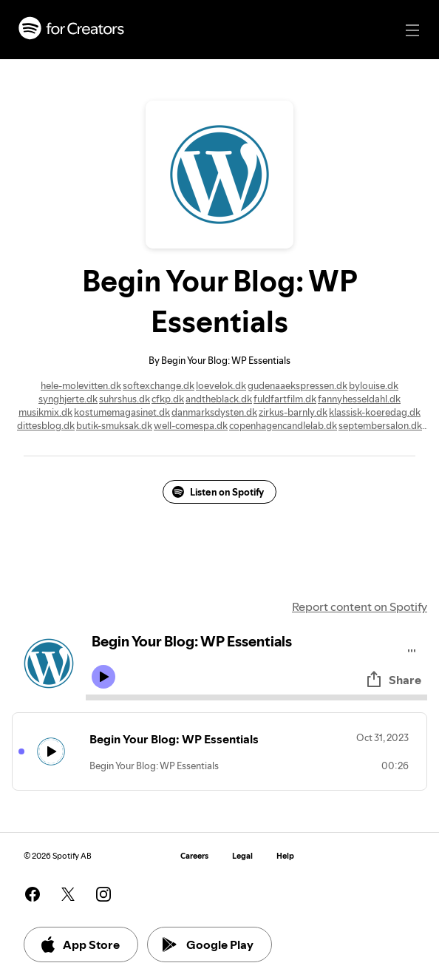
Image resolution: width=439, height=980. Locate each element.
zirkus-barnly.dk (293, 412)
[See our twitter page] (68, 894)
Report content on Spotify (360, 606)
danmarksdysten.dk (214, 412)
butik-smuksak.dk (114, 425)
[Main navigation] (412, 30)
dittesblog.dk (46, 425)
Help (285, 856)
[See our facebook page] (33, 894)
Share (393, 680)
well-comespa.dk (191, 425)
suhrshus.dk (125, 399)
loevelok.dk (221, 385)
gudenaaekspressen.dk (297, 385)
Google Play (208, 944)
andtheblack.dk (219, 399)
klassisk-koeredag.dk (375, 412)
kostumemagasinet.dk (122, 412)
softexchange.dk (159, 385)
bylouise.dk (374, 385)
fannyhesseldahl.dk (359, 399)
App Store (79, 944)
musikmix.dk (45, 412)
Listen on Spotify (218, 492)
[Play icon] (103, 677)
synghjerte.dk (68, 399)
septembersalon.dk (380, 425)
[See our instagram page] (103, 894)
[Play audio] (412, 648)
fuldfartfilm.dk (285, 399)
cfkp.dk (168, 399)
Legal (242, 856)
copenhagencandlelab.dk (283, 425)
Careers (194, 856)
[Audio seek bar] (256, 697)
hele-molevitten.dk (81, 385)
